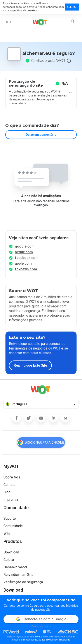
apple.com (23, 263)
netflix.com (24, 252)
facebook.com (27, 258)
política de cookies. (25, 11)
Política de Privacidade (59, 640)
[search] (73, 21)
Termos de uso (38, 640)
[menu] (8, 21)
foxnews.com (26, 269)
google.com (25, 246)
